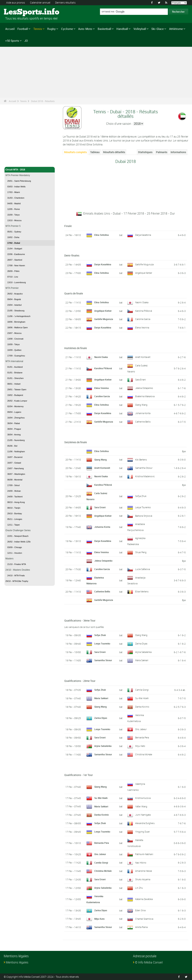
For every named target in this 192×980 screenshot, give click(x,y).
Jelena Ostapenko (144, 388)
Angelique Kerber (144, 273)
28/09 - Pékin (13, 271)
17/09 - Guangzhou (16, 356)
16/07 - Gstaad (14, 463)
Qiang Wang (141, 405)
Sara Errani (141, 380)
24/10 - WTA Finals (16, 575)
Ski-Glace (157, 29)
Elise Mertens (142, 591)
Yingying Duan (142, 832)
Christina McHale (144, 754)
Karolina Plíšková (144, 311)
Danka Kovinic (142, 707)
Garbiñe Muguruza (144, 264)
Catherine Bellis (143, 422)
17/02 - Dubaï (14, 243)
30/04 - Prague (14, 429)
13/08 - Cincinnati (15, 339)
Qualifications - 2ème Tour (80, 681)
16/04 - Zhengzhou (16, 418)
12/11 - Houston (15, 553)
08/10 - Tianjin (14, 508)
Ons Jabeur (141, 729)
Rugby (51, 29)
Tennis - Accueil (14, 162)
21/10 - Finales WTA (17, 564)
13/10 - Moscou (14, 220)
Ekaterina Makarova (145, 396)
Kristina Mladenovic (145, 476)
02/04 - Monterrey (15, 406)
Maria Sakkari (142, 660)
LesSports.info (18, 12)
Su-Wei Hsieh (142, 698)
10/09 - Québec (14, 350)
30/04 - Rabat (14, 423)
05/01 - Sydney (14, 232)
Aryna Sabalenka (143, 652)
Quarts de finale (74, 293)
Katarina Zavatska (144, 899)
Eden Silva (140, 910)
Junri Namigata (143, 815)
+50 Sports (12, 41)
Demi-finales (72, 255)
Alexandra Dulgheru (145, 823)
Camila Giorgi (142, 690)
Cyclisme (67, 29)
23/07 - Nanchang (15, 468)
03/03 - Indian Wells (16, 187)
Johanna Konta (143, 413)
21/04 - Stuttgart (15, 249)
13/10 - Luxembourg (16, 282)
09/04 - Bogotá (14, 299)
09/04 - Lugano (14, 412)
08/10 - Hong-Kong (16, 502)
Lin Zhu (139, 888)
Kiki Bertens (141, 460)
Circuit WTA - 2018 (30, 170)
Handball (122, 29)
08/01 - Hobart (14, 384)
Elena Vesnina (142, 327)
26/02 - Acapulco (15, 294)
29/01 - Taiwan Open (17, 389)
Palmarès (162, 152)
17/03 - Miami (14, 192)
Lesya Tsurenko (143, 507)
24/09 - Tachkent (15, 497)
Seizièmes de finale (76, 442)
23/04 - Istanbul (14, 305)
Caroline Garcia (143, 319)
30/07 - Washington (16, 474)
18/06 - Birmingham (16, 322)
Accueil (10, 29)
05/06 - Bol (12, 446)
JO (26, 41)
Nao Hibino (141, 863)
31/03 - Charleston (16, 198)
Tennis (38, 29)
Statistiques (145, 152)
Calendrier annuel (40, 3)
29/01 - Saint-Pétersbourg (19, 181)
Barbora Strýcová (144, 516)
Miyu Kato (140, 746)
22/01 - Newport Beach (18, 536)
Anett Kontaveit (143, 357)
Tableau (95, 152)
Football (23, 29)
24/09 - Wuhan (14, 491)
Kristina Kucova (143, 798)
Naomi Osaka (142, 302)
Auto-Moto (85, 29)
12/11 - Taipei (13, 525)
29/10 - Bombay (15, 513)
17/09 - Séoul (13, 485)
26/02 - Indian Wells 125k (19, 542)
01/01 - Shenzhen (15, 378)
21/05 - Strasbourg (16, 311)
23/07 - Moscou (14, 333)
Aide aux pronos (16, 3)
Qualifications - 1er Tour (79, 775)
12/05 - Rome (14, 209)
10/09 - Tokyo (13, 344)
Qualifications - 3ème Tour (80, 620)
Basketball (104, 29)
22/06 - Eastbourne (16, 254)
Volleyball (140, 29)
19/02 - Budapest (15, 395)
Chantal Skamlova (144, 919)
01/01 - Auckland (15, 367)
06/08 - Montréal (15, 480)
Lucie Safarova (142, 569)
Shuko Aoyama (143, 879)
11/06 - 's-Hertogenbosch (19, 316)
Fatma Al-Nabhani (144, 854)
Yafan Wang (141, 806)
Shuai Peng (141, 552)
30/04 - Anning (14, 435)
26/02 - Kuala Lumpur (17, 401)
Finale (68, 226)
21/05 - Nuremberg (16, 440)
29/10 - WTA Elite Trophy (17, 581)
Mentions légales (17, 962)
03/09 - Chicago (15, 547)
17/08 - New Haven (16, 265)
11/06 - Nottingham (16, 451)
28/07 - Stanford (15, 260)
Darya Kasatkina (143, 235)
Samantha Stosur (144, 468)
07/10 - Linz (13, 277)
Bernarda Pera (142, 737)
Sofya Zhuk (141, 496)
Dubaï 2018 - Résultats (43, 101)
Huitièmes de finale (76, 348)
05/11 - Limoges (15, 519)
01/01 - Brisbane (15, 373)
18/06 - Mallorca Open (18, 327)
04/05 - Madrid (14, 203)
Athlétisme (176, 29)
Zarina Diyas (141, 644)
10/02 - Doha (13, 237)
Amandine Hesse (144, 871)
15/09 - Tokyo (13, 215)
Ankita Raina (141, 927)
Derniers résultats (65, 3)
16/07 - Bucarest (15, 457)
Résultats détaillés (114, 152)
